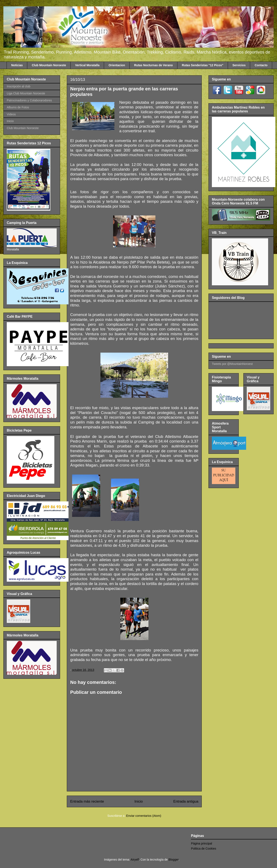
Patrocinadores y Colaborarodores (29, 100)
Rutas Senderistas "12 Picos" (203, 65)
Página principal (202, 843)
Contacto (261, 65)
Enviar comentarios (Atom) (144, 816)
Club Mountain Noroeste (49, 65)
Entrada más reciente (87, 801)
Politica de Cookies (204, 849)
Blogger (173, 860)
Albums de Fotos (18, 107)
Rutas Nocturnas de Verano (153, 65)
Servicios (239, 65)
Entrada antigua (186, 801)
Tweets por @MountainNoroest (232, 364)
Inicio (139, 801)
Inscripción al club (19, 86)
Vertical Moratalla (87, 65)
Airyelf (135, 860)
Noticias (17, 65)
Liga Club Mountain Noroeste (26, 93)
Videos (11, 114)
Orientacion (117, 65)
